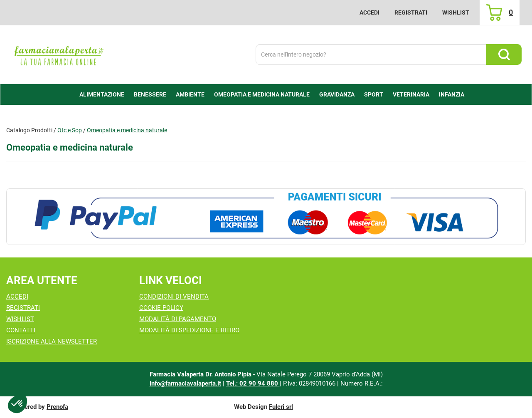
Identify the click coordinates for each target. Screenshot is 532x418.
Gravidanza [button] (337, 94)
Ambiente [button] (190, 94)
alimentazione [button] (102, 94)
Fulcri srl (281, 407)
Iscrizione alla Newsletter (52, 341)
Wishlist (456, 12)
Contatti (21, 330)
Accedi (369, 12)
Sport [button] (374, 94)
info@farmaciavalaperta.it (185, 383)
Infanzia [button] (452, 94)
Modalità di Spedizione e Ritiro (189, 330)
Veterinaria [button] (411, 94)
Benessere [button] (150, 94)
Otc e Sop (70, 130)
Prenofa (57, 407)
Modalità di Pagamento (178, 319)
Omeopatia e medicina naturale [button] (262, 94)
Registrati (411, 12)
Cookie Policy (161, 308)
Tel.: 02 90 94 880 (253, 383)
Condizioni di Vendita (174, 297)
